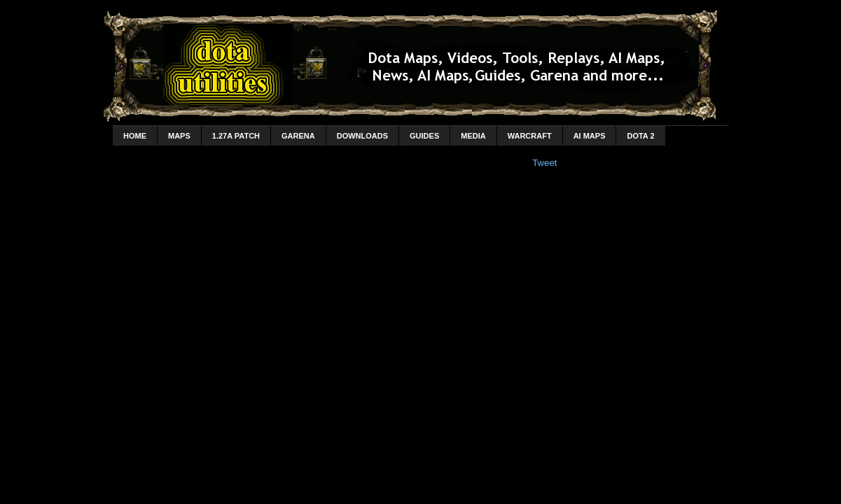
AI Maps (590, 136)
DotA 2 (640, 136)
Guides (424, 136)
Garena (298, 136)
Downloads (362, 136)
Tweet (544, 163)
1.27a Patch (236, 136)
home (135, 136)
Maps (179, 136)
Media (473, 136)
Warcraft (530, 136)
